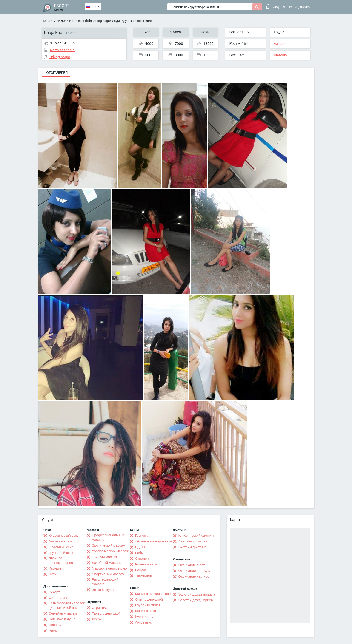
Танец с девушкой (106, 613)
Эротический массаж (109, 545)
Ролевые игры (147, 564)
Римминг (56, 631)
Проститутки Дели (55, 21)
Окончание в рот (192, 565)
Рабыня (141, 553)
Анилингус (143, 622)
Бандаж (141, 570)
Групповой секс (61, 553)
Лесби (97, 619)
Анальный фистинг (194, 541)
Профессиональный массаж (108, 537)
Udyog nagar (102, 21)
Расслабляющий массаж (105, 582)
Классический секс (64, 536)
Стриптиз (99, 608)
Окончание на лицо (194, 576)
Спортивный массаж (108, 574)
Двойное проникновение (61, 560)
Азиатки (280, 44)
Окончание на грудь (194, 571)
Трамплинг (144, 576)
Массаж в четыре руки (110, 568)
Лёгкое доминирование (154, 541)
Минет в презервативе (153, 594)
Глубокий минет (148, 605)
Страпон (142, 559)
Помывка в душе (62, 619)
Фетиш (54, 574)
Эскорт (54, 592)
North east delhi (80, 21)
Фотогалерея (56, 73)
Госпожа (142, 536)
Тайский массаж (105, 557)
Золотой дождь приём (196, 600)
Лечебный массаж (106, 563)
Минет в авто (146, 611)
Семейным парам (63, 613)
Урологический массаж (110, 551)
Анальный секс (61, 541)
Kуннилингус (145, 617)
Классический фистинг (196, 536)
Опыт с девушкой (149, 599)
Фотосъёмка (59, 598)
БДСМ (140, 547)
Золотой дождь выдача (197, 594)
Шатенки (281, 55)
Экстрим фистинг (192, 547)
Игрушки (56, 568)
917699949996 (62, 43)
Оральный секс (61, 547)
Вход (288, 6)
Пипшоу (55, 625)
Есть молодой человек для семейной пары (67, 605)
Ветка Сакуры (103, 590)
